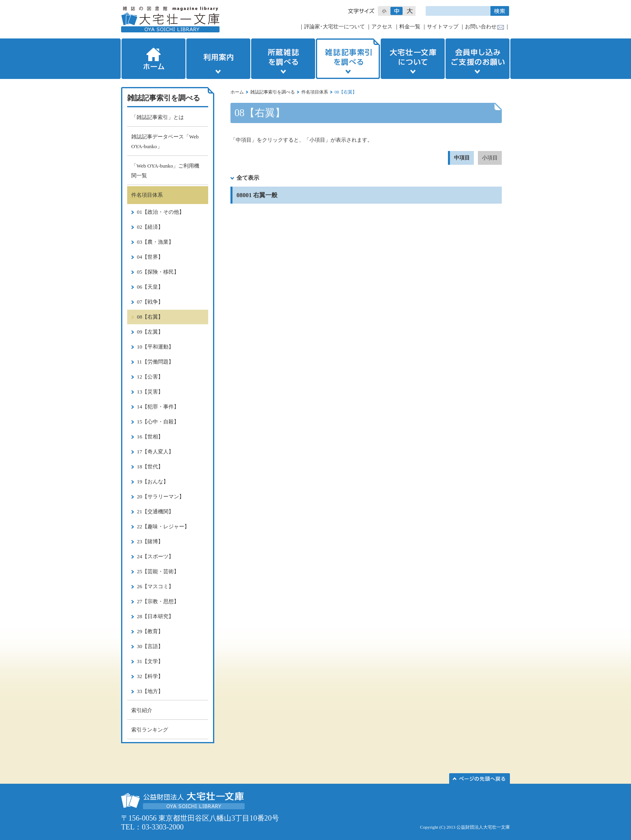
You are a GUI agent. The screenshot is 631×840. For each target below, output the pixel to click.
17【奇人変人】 (155, 452)
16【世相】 (150, 437)
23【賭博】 (150, 541)
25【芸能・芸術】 (158, 571)
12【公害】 (150, 377)
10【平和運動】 (155, 347)
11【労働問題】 (155, 362)
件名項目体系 (315, 92)
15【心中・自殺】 (158, 422)
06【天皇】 (150, 287)
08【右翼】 (150, 317)
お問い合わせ (481, 27)
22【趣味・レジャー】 (163, 526)
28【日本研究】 (155, 616)
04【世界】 (150, 257)
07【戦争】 (150, 302)
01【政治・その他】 (161, 212)
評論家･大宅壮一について (335, 27)
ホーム (153, 59)
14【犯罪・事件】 (158, 407)
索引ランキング (150, 730)
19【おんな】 (153, 482)
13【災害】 (150, 392)
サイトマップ (443, 27)
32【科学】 (150, 676)
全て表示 (248, 178)
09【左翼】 (150, 332)
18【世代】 (150, 467)
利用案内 (218, 59)
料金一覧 (410, 27)
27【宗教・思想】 (158, 601)
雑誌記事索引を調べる (348, 59)
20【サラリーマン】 (161, 497)
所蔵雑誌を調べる (283, 59)
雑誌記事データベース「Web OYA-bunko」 (165, 141)
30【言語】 (150, 646)
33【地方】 (150, 691)
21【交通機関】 (155, 511)
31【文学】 (150, 661)
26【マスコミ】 (155, 586)
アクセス (382, 27)
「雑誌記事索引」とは (158, 117)
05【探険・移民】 (158, 272)
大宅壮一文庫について (413, 59)
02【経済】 (150, 227)
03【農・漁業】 (155, 242)
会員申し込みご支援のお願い (478, 59)
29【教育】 (150, 631)
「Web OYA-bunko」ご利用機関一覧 (165, 171)
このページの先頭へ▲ (480, 778)
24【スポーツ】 (155, 556)
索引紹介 (142, 710)
